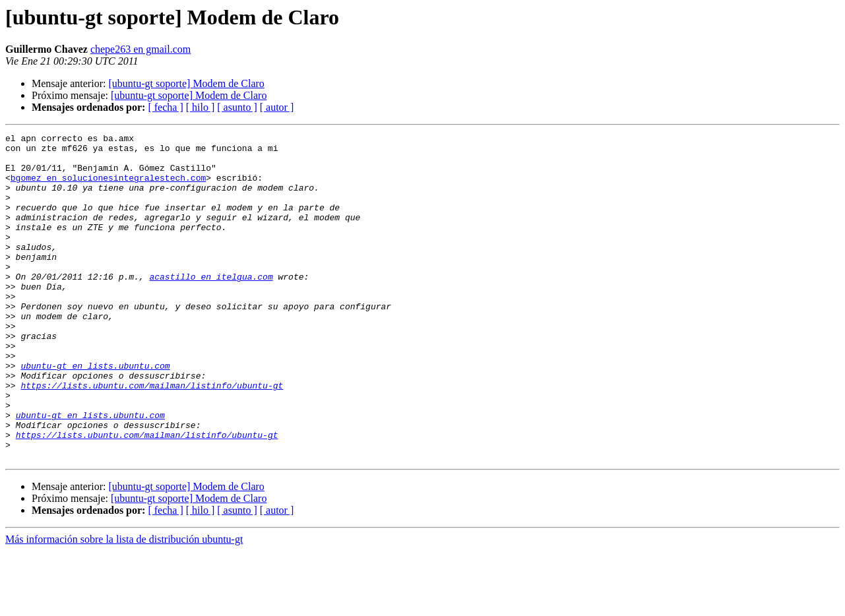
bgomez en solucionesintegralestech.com (108, 187)
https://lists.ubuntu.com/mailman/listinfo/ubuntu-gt (152, 437)
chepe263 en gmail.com (141, 49)
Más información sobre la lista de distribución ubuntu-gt (124, 604)
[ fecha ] (165, 107)
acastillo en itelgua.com (211, 306)
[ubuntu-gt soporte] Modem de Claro (186, 83)
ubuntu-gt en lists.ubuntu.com (95, 413)
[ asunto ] (237, 107)
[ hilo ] (201, 107)
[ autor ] (277, 107)
